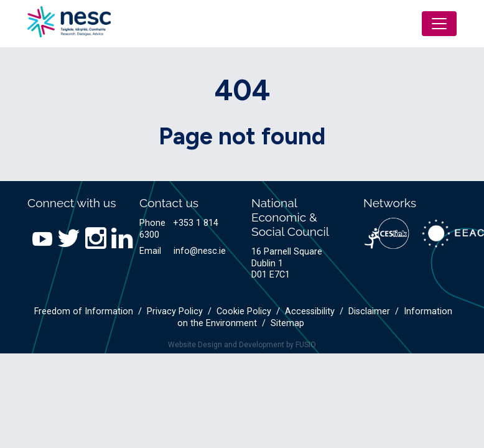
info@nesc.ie (200, 251)
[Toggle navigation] (439, 24)
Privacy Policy (175, 311)
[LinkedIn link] (119, 239)
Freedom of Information (84, 311)
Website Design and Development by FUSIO (242, 345)
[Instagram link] (93, 239)
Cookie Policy (244, 311)
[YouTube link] (40, 239)
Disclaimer (369, 311)
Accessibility (310, 311)
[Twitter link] (66, 239)
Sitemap (287, 323)
